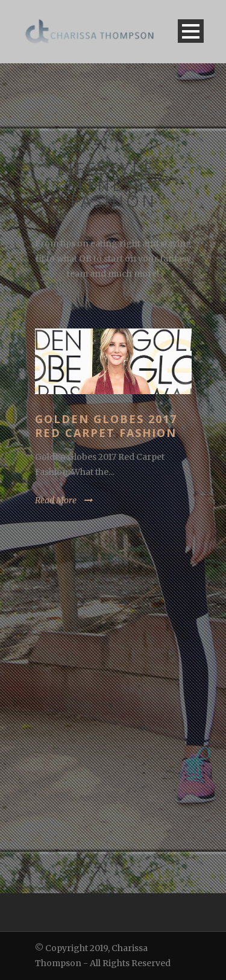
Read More (56, 500)
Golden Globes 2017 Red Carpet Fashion (106, 426)
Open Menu (191, 31)
